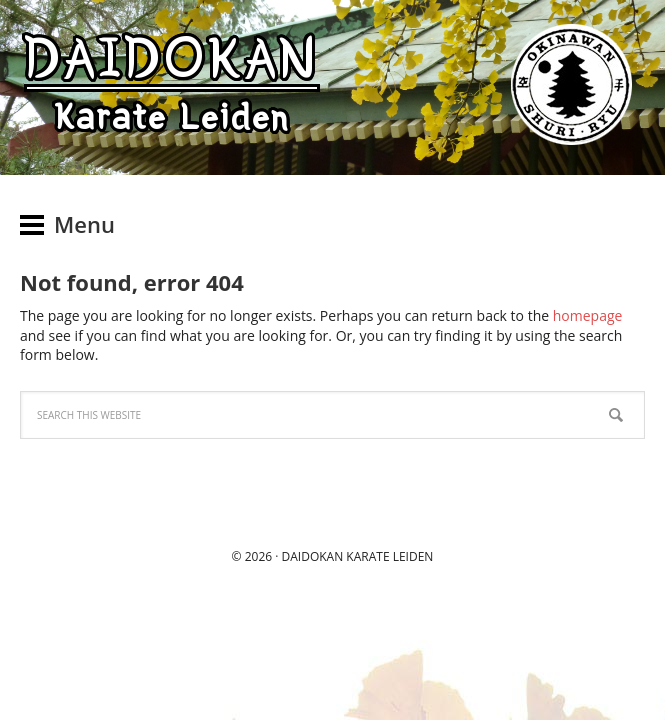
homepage (588, 315)
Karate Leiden (389, 556)
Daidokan (313, 556)
